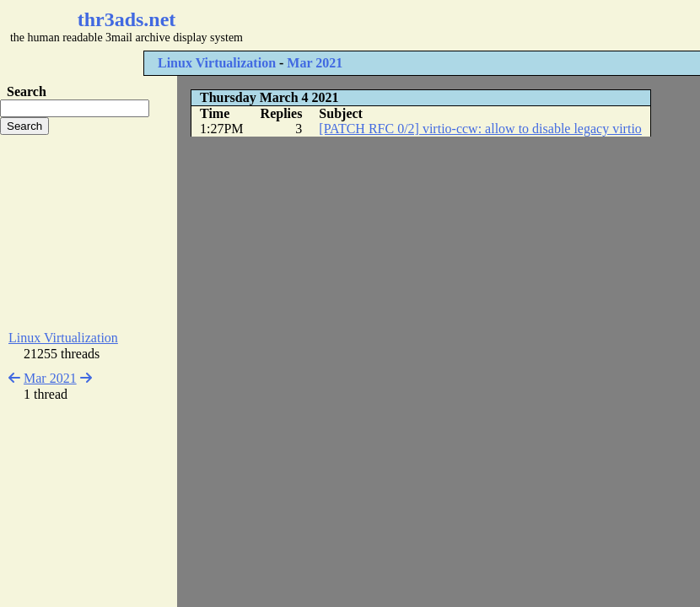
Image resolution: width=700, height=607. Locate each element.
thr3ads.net (127, 19)
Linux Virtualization (217, 63)
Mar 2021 (315, 63)
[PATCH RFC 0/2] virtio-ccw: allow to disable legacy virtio (480, 129)
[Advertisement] (89, 233)
